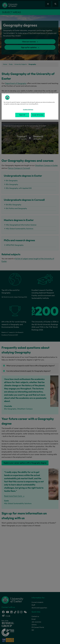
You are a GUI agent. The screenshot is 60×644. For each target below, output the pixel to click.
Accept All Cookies (38, 115)
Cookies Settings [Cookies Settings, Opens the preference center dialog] (28, 110)
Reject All (22, 115)
